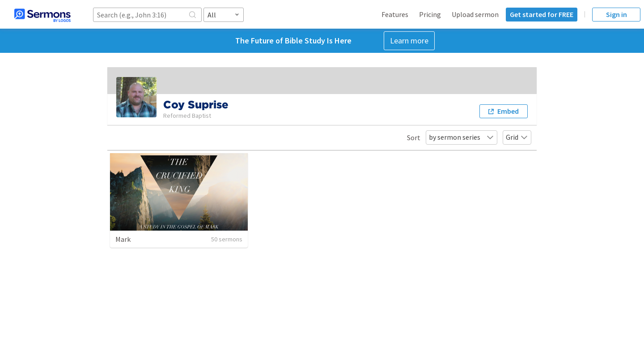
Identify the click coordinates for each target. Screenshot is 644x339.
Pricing (430, 14)
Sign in (616, 14)
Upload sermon (475, 14)
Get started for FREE (542, 14)
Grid (517, 137)
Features (395, 14)
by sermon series (462, 137)
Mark (123, 239)
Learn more (409, 41)
